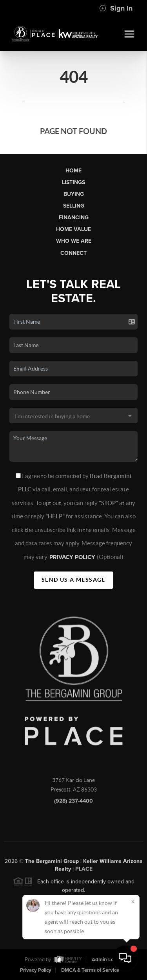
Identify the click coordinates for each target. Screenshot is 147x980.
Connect (73, 253)
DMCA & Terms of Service (90, 970)
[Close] (133, 901)
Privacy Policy (73, 557)
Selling (74, 206)
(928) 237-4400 (73, 804)
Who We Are (74, 241)
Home (73, 171)
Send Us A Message (73, 580)
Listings (73, 182)
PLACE (84, 871)
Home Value (73, 229)
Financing (74, 218)
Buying (74, 194)
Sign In (116, 8)
